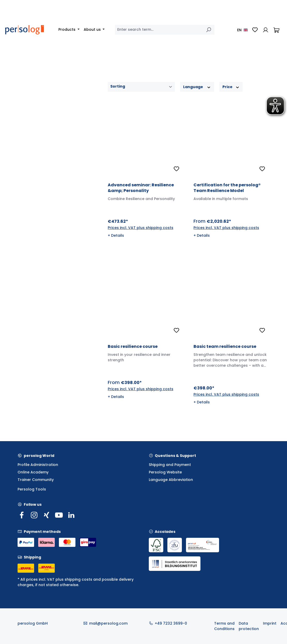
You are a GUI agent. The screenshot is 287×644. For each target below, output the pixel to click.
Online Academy (33, 472)
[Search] (208, 30)
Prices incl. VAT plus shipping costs (141, 228)
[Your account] (266, 30)
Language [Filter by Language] (197, 87)
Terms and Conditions (224, 626)
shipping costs (78, 579)
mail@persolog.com (108, 623)
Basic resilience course (133, 347)
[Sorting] (141, 87)
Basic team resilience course (225, 347)
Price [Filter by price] (231, 87)
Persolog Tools (32, 489)
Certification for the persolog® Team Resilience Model (227, 188)
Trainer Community (36, 480)
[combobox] (159, 30)
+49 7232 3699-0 (171, 623)
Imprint (270, 623)
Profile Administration (38, 465)
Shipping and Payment (170, 465)
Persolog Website (165, 472)
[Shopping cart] (276, 30)
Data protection (249, 626)
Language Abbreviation (171, 480)
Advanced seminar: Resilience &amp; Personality (141, 188)
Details (118, 235)
